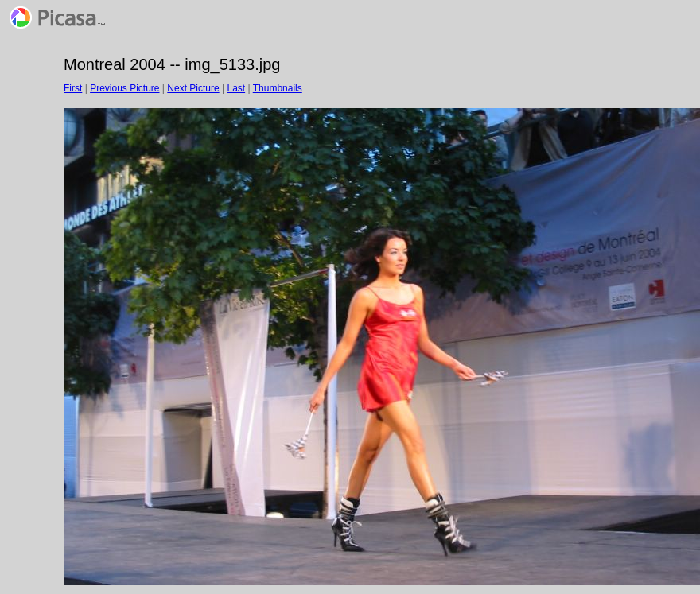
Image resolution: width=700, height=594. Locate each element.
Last (236, 88)
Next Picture (193, 88)
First (73, 88)
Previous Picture (124, 88)
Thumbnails (278, 88)
